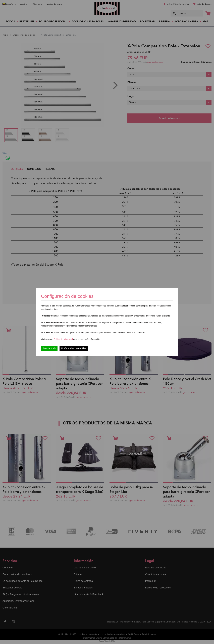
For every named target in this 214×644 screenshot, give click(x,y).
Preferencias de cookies (74, 348)
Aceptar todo (49, 348)
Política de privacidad (63, 339)
